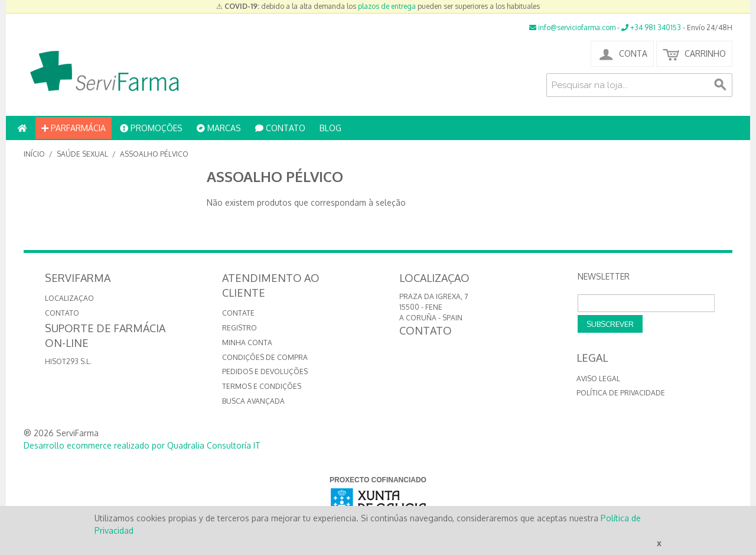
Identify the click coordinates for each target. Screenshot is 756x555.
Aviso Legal (598, 379)
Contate (238, 313)
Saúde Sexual (82, 154)
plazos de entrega (387, 6)
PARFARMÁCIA (74, 128)
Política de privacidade (621, 393)
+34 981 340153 (651, 27)
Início (34, 154)
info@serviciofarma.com (572, 27)
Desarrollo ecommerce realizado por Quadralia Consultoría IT (142, 445)
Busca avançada (253, 401)
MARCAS (219, 128)
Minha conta (247, 343)
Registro (239, 328)
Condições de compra (265, 357)
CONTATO (280, 128)
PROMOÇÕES (151, 128)
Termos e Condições (262, 386)
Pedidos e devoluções (265, 371)
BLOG (330, 128)
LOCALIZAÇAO (69, 298)
